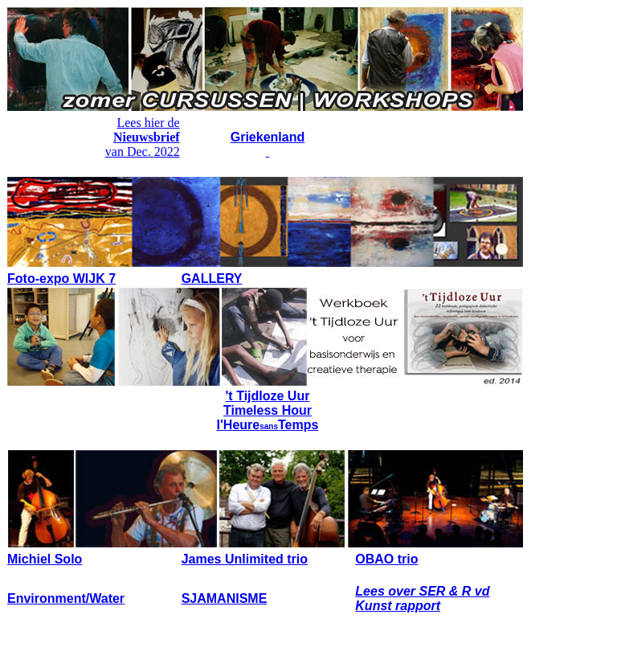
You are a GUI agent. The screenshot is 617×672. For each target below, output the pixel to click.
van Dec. (130, 152)
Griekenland (268, 137)
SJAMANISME (225, 598)
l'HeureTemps (268, 425)
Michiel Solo (45, 559)
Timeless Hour (268, 410)
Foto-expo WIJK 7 (61, 279)
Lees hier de (148, 123)
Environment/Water (66, 598)
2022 (167, 152)
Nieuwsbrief (147, 137)
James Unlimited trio (245, 559)
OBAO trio (386, 559)
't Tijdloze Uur (268, 396)
